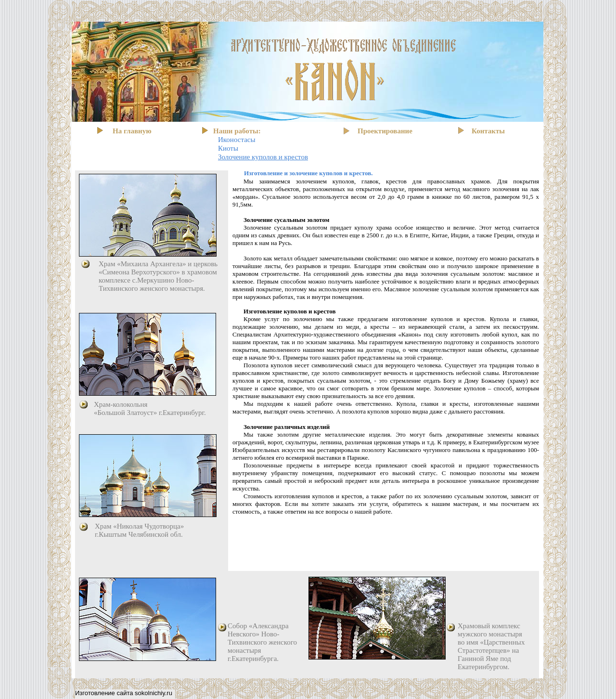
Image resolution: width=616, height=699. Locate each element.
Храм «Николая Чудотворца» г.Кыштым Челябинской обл (139, 530)
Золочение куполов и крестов (263, 157)
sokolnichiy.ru (154, 693)
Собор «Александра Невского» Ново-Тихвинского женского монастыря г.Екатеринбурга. (262, 642)
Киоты (228, 148)
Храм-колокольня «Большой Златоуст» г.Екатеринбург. (150, 408)
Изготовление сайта (105, 693)
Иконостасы (237, 140)
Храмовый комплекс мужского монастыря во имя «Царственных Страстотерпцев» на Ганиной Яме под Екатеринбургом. (491, 646)
